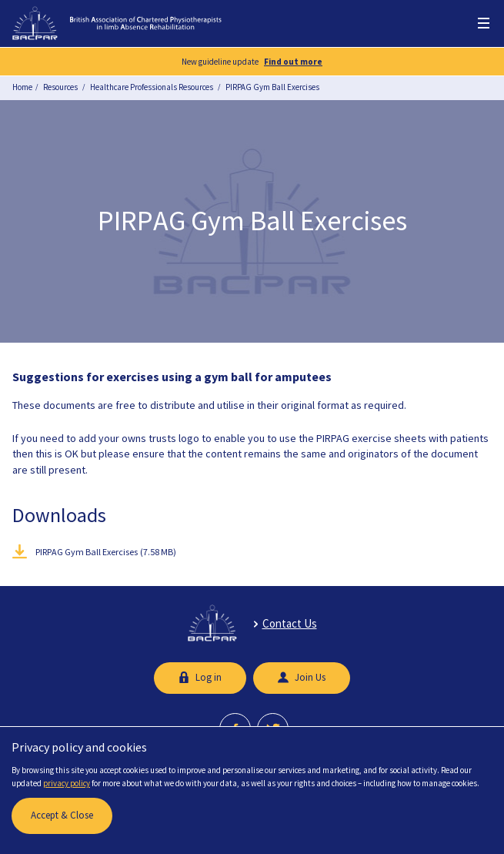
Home (22, 87)
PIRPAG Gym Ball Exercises (272, 87)
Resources (60, 87)
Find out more (293, 62)
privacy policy (67, 783)
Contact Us (290, 623)
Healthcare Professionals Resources (152, 87)
